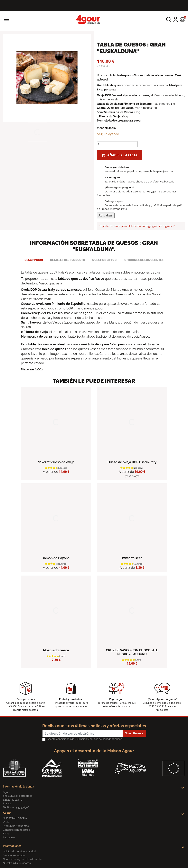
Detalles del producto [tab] (68, 260)
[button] (169, 19)
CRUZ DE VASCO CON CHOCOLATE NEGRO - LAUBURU (132, 652)
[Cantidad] (117, 144)
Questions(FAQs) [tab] (105, 260)
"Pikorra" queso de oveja (56, 462)
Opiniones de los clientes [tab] (144, 260)
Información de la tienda (19, 787)
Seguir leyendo (108, 134)
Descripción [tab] (34, 260)
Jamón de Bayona (56, 558)
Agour (7, 813)
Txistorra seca (132, 558)
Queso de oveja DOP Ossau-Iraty (132, 462)
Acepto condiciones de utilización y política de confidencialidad (85, 739)
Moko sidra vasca (56, 650)
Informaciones (12, 846)
